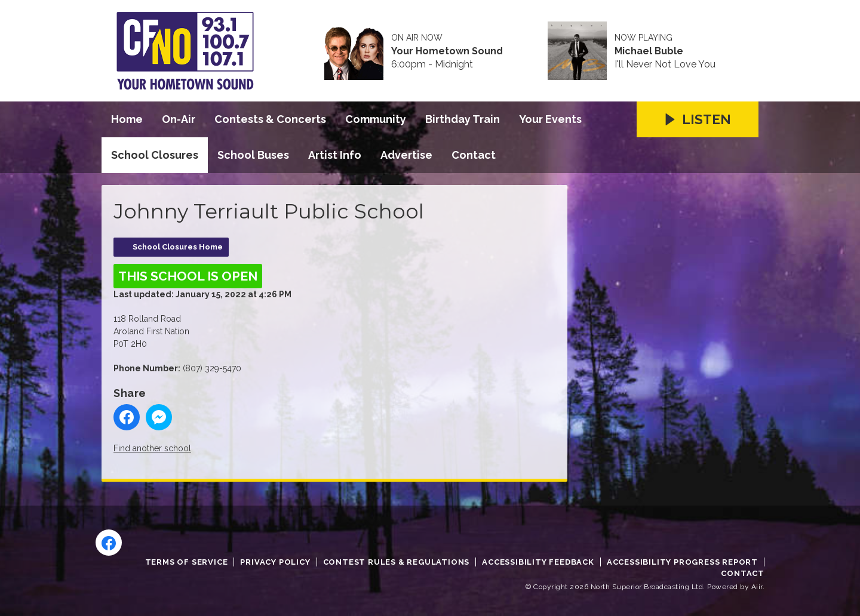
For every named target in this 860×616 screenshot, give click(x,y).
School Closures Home (178, 247)
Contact (474, 155)
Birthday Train (463, 119)
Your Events (550, 119)
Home (127, 119)
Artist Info (335, 155)
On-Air (179, 119)
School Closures (155, 155)
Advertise (406, 155)
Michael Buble (649, 51)
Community (376, 119)
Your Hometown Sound (447, 51)
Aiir (757, 587)
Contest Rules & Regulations (397, 562)
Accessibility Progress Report (682, 562)
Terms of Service (187, 562)
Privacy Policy (275, 562)
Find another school (152, 448)
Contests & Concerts (270, 119)
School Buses (253, 155)
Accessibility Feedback (538, 562)
